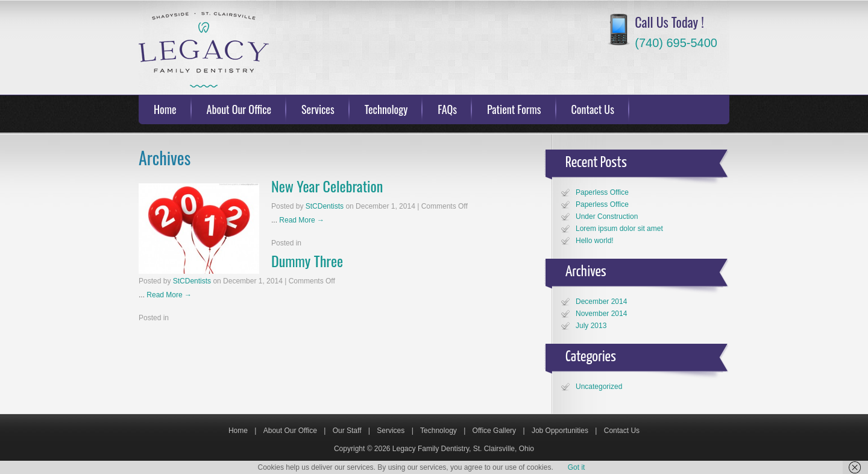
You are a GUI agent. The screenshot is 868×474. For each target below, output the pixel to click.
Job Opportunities (560, 431)
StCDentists (325, 206)
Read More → (302, 220)
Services (318, 109)
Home (165, 109)
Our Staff (347, 431)
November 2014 (601, 314)
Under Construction (607, 216)
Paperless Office (602, 192)
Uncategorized (599, 387)
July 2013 (591, 326)
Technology (386, 109)
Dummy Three (307, 261)
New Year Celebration (327, 186)
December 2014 (601, 302)
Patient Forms (514, 109)
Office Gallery (494, 431)
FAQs (447, 109)
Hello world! (595, 241)
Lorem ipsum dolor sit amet (619, 229)
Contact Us (593, 109)
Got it (577, 467)
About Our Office (239, 109)
